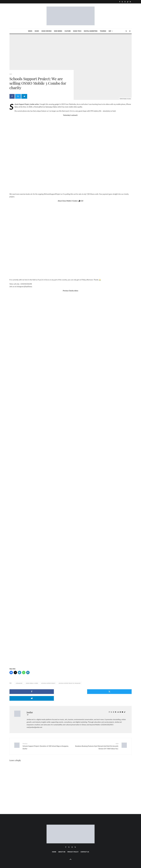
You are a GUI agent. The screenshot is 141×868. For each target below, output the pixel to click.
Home (54, 845)
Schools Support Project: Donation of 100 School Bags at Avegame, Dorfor (46, 739)
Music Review (47, 31)
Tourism (103, 31)
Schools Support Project (49, 683)
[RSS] (130, 2)
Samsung (49, 107)
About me (62, 845)
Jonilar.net (19, 683)
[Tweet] (19, 97)
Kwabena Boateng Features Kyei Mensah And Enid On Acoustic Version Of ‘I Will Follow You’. (95, 739)
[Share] (12, 97)
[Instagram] (125, 2)
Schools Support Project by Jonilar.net (70, 683)
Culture (68, 31)
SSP (110, 31)
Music (37, 31)
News (30, 31)
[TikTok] (128, 2)
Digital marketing (91, 31)
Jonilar (30, 706)
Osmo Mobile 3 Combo (32, 683)
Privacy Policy (73, 845)
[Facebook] (120, 2)
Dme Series (58, 31)
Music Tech (77, 31)
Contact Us (85, 845)
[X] (122, 2)
